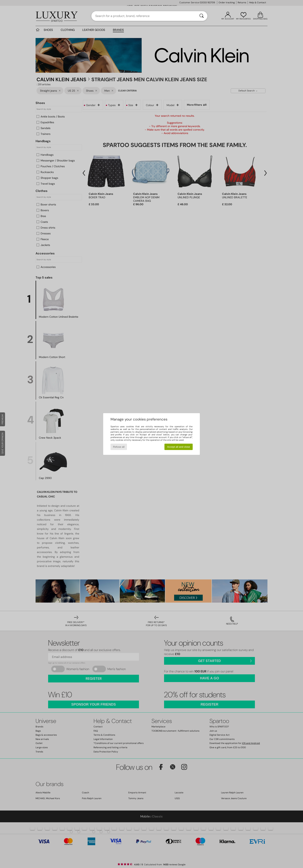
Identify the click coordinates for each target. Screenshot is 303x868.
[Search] (202, 16)
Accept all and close (179, 447)
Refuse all (119, 447)
